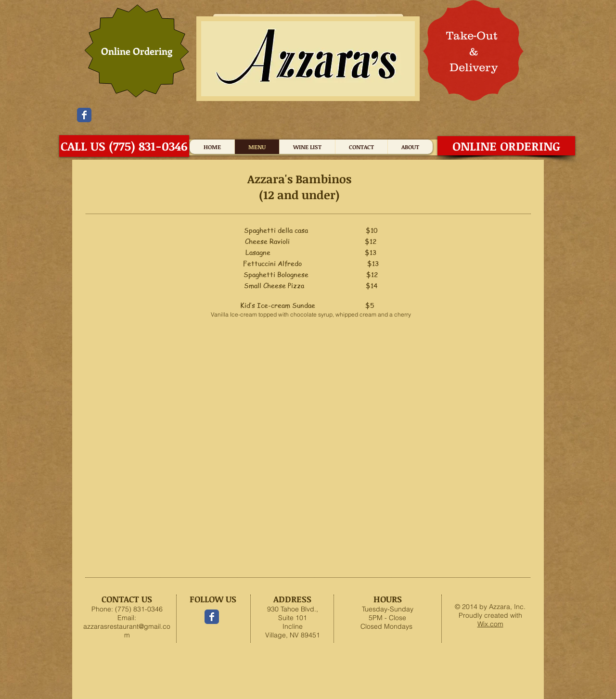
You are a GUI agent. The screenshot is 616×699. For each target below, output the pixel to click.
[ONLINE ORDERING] (506, 146)
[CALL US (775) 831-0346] (124, 146)
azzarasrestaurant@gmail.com (127, 631)
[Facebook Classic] (84, 115)
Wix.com (490, 624)
